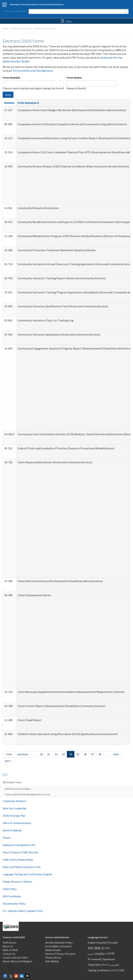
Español (102, 943)
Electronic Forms (12, 782)
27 (93, 754)
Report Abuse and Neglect (17, 961)
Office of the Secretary (22, 28)
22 (56, 754)
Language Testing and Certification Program (27, 874)
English (92, 943)
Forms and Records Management (33, 71)
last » (8, 761)
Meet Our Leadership (14, 808)
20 (41, 754)
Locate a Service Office (15, 958)
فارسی (113, 965)
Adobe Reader (53, 950)
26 (85, 754)
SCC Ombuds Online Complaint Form (23, 911)
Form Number (11, 78)
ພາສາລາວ (104, 970)
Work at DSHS (10, 950)
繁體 (98, 948)
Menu (67, 21)
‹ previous (22, 754)
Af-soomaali (94, 959)
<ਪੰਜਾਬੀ (110, 954)
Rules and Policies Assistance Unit (22, 867)
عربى (91, 954)
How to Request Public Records (20, 852)
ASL (122, 970)
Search (126, 11)
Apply (8, 95)
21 (49, 754)
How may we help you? (15, 11)
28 (100, 754)
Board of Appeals (12, 830)
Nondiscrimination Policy (59, 943)
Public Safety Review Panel (18, 860)
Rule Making (52, 961)
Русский (113, 943)
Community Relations (15, 801)
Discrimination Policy (14, 904)
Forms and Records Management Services (27, 794)
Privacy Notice (53, 958)
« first (9, 754)
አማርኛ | (105, 965)
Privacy (7, 838)
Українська (109, 959)
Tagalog (92, 970)
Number (9, 103)
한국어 (106, 948)
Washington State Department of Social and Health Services (37, 4)
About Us (8, 946)
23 (63, 754)
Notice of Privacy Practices (60, 954)
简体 (90, 948)
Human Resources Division (17, 882)
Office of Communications (17, 823)
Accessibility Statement (58, 946)
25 (78, 754)
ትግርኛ (115, 970)
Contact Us (9, 954)
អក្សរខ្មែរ (100, 954)
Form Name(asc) (28, 103)
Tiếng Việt (93, 965)
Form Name (74, 78)
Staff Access (10, 943)
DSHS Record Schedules (18, 789)
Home (5, 28)
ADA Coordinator (12, 896)
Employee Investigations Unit (19, 845)
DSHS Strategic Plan (14, 816)
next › (116, 754)
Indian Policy (10, 889)
